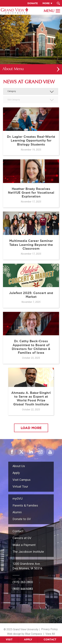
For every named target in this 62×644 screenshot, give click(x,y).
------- (16, 575)
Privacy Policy (49, 629)
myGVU (18, 499)
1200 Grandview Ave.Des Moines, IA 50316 (27, 566)
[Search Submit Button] (58, 3)
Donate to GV (22, 519)
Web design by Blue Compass (25, 634)
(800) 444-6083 (23, 589)
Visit (9, 639)
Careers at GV (22, 538)
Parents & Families (25, 505)
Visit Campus (22, 480)
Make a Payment (24, 545)
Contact (50, 639)
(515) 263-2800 (23, 582)
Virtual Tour (20, 487)
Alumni (17, 512)
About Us (19, 466)
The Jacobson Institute (28, 552)
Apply (28, 639)
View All (50, 634)
